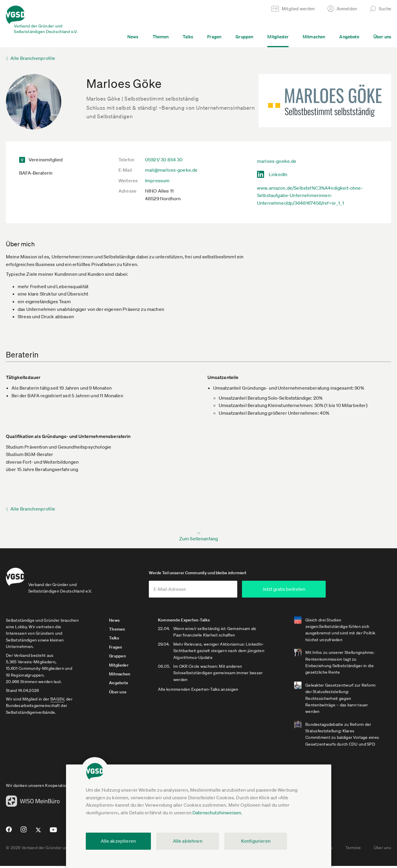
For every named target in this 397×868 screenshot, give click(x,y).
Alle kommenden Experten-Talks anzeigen (199, 692)
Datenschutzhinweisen (217, 813)
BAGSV (57, 701)
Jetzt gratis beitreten (301, 591)
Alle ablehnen (188, 841)
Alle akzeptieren (118, 841)
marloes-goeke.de (277, 161)
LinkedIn (278, 174)
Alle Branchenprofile (33, 58)
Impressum (157, 181)
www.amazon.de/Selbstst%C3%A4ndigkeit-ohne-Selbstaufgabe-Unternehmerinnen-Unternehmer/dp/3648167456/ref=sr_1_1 (310, 195)
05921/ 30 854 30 (164, 160)
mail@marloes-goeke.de (171, 170)
